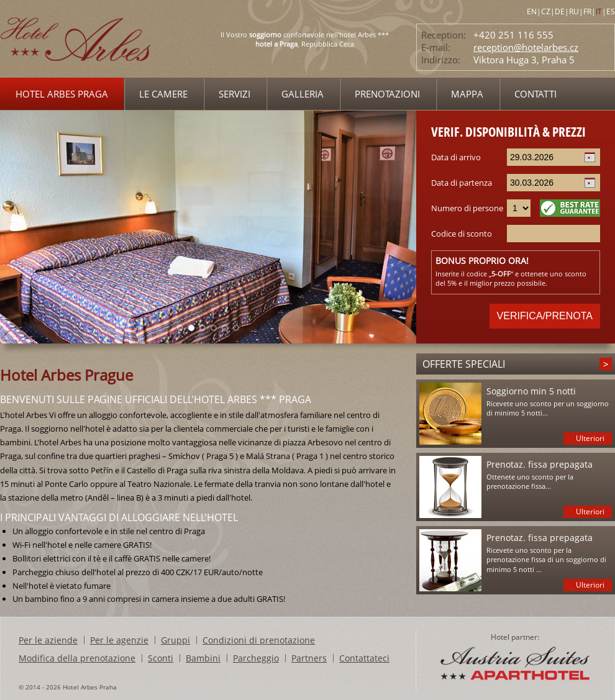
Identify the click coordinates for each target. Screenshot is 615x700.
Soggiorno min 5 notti (531, 391)
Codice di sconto (462, 234)
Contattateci (364, 658)
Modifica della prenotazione (77, 658)
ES (611, 11)
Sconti (161, 658)
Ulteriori (590, 438)
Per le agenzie (119, 640)
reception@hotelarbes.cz (526, 47)
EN (532, 11)
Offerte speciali (464, 364)
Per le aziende (48, 640)
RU (574, 11)
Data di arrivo (456, 157)
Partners (309, 658)
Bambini (203, 658)
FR (587, 11)
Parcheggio (256, 658)
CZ (546, 11)
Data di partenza (462, 183)
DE (560, 11)
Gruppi (175, 640)
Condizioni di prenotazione (259, 640)
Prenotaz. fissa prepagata (540, 464)
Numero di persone (467, 208)
